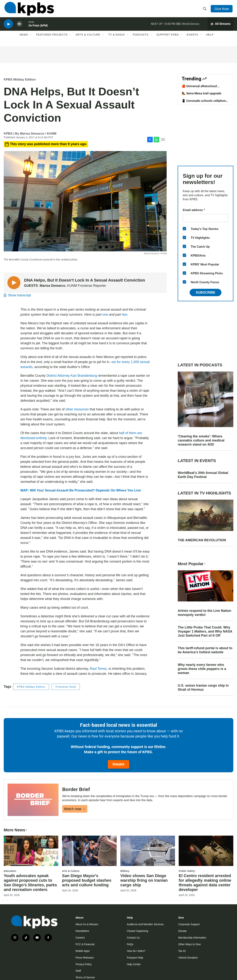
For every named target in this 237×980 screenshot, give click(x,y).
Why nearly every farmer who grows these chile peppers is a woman (202, 669)
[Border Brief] (33, 800)
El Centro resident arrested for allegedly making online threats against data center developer (205, 883)
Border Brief (76, 789)
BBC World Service (188, 27)
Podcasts (141, 38)
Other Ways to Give (190, 944)
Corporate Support (189, 924)
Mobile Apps (83, 951)
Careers (80, 938)
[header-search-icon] (205, 10)
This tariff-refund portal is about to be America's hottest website (205, 650)
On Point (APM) (38, 29)
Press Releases (85, 958)
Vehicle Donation (188, 958)
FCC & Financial (85, 944)
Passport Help (135, 958)
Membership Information (192, 938)
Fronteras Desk (66, 687)
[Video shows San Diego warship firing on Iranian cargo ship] (148, 851)
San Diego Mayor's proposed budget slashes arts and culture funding (87, 880)
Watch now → (75, 809)
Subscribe (206, 292)
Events (192, 38)
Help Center (134, 964)
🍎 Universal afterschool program (199, 88)
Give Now (222, 10)
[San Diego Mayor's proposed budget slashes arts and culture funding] (89, 851)
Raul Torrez (98, 669)
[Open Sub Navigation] (31, 38)
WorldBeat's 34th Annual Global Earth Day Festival (203, 475)
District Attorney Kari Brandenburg (72, 376)
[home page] (28, 10)
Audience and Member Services (145, 924)
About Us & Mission (87, 924)
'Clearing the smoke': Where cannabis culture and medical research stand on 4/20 (201, 440)
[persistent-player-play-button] (8, 27)
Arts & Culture (88, 38)
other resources (77, 409)
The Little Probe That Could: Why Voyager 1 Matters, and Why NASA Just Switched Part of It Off (205, 631)
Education (10, 871)
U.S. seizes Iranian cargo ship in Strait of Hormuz (203, 688)
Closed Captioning (137, 931)
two (125, 315)
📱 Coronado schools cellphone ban (205, 103)
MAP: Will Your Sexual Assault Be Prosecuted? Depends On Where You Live (81, 490)
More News (16, 830)
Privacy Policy (84, 964)
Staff (78, 971)
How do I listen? (136, 951)
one (105, 315)
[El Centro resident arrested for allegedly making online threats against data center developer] (206, 851)
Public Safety (187, 871)
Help (210, 38)
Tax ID (182, 951)
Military (125, 871)
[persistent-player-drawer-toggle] (220, 27)
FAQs (130, 944)
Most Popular (192, 564)
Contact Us (133, 938)
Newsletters (82, 931)
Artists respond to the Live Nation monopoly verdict (205, 613)
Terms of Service (85, 977)
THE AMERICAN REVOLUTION (202, 540)
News (24, 38)
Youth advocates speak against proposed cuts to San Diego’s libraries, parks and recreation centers (30, 883)
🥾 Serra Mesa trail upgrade (201, 93)
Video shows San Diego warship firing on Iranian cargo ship (144, 880)
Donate (118, 764)
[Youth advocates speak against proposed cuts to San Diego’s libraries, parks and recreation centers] (31, 851)
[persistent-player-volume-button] (19, 27)
